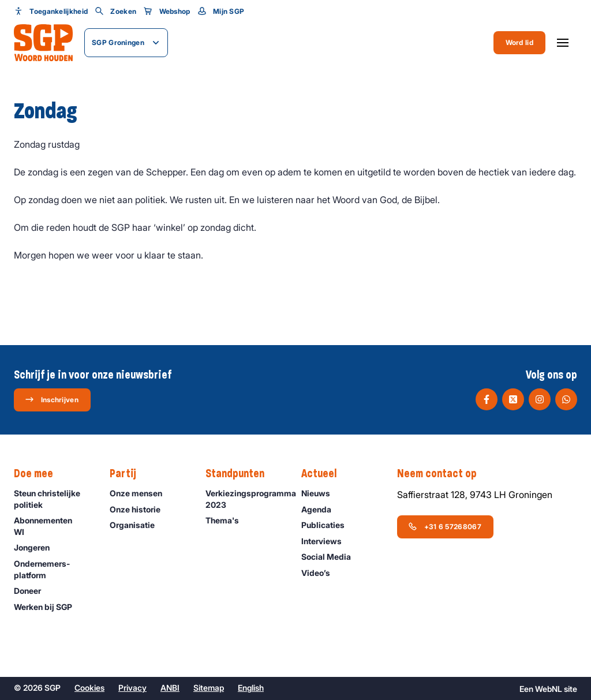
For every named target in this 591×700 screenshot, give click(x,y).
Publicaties (328, 525)
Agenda (321, 509)
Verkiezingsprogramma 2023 (248, 499)
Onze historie (140, 509)
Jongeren (37, 547)
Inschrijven (52, 399)
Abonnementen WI (52, 526)
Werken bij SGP (48, 607)
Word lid (519, 42)
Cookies (89, 688)
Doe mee (39, 474)
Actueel (325, 474)
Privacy (132, 688)
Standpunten (241, 474)
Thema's (227, 520)
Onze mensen (141, 493)
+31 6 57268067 (445, 526)
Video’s (321, 573)
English (251, 688)
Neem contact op (443, 474)
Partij (129, 474)
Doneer (33, 591)
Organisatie (137, 525)
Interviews (327, 541)
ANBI (170, 688)
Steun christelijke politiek (52, 499)
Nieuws (321, 493)
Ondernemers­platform (52, 569)
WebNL (549, 689)
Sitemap (209, 688)
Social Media (331, 557)
